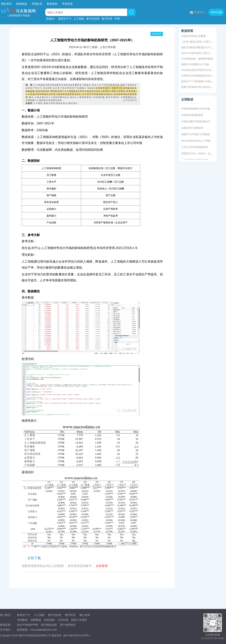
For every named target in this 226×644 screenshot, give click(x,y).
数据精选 (22, 4)
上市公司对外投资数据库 (195, 147)
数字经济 (107, 19)
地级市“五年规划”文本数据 (195, 135)
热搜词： (51, 19)
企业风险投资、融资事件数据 (197, 59)
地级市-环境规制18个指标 (195, 64)
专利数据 (22, 620)
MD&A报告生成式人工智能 (196, 141)
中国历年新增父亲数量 (193, 36)
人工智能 (79, 19)
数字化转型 (93, 19)
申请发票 (67, 4)
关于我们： (7, 630)
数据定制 (52, 4)
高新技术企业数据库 (192, 128)
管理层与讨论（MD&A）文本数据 (199, 154)
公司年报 (63, 620)
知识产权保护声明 (27, 625)
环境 (117, 19)
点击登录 (102, 566)
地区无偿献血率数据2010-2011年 (199, 47)
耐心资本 (85, 615)
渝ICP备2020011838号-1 (77, 635)
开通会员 (37, 4)
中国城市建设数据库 (192, 115)
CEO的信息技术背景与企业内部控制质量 (203, 70)
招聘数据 (36, 620)
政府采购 (49, 620)
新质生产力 (65, 19)
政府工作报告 (79, 620)
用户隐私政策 (49, 625)
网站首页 (6, 4)
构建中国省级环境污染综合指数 (198, 87)
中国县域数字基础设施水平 (196, 122)
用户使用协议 (68, 625)
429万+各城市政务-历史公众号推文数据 (203, 53)
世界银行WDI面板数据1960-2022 (199, 76)
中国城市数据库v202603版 (196, 109)
